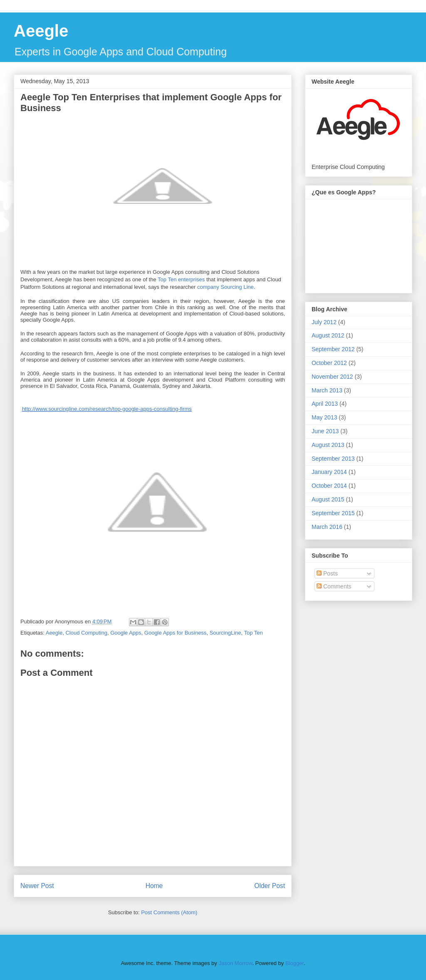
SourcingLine (225, 633)
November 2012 (332, 377)
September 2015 (333, 513)
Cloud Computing (86, 633)
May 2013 (324, 417)
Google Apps (126, 633)
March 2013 (327, 390)
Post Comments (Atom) (169, 912)
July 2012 (324, 322)
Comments (334, 586)
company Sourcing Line (225, 287)
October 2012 (329, 363)
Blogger (295, 963)
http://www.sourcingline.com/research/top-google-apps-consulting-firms (107, 409)
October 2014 (329, 486)
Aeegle (41, 31)
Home (154, 886)
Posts (327, 573)
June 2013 (325, 431)
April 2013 (325, 404)
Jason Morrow (235, 963)
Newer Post (37, 886)
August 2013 (328, 445)
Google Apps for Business (176, 633)
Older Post (270, 886)
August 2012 (328, 335)
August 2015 (328, 499)
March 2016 (327, 527)
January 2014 (329, 472)
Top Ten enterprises (181, 279)
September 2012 (333, 349)
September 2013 (333, 459)
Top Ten (254, 633)
